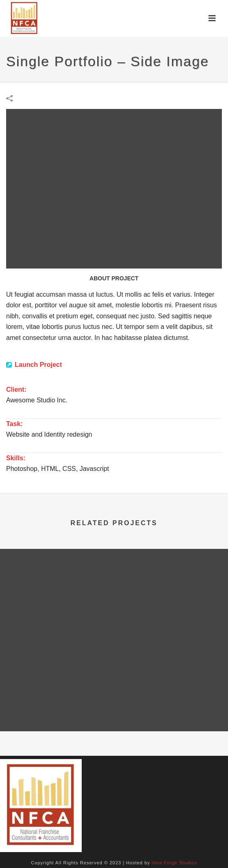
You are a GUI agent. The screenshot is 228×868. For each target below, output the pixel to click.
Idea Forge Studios (174, 863)
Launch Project (38, 365)
